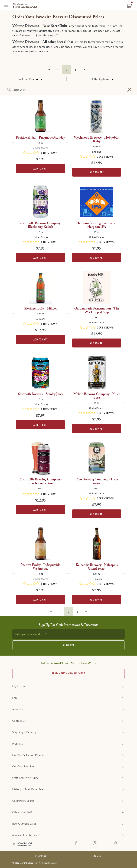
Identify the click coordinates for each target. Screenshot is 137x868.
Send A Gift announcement (68, 674)
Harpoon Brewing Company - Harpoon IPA (97, 225)
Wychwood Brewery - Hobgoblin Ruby (97, 140)
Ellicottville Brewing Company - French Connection (40, 481)
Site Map (97, 856)
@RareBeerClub (24, 846)
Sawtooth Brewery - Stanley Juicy (40, 394)
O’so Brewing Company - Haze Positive (97, 481)
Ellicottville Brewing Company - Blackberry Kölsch (40, 225)
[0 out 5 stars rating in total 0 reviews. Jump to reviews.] (40, 153)
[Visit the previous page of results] (49, 69)
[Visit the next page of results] (84, 69)
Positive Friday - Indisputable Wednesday (40, 567)
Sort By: (23, 79)
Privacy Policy (40, 856)
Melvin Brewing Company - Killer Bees (97, 396)
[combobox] (74, 90)
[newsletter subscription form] (68, 634)
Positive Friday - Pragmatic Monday (40, 138)
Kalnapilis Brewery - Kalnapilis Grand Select (97, 567)
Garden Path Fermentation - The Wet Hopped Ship (97, 311)
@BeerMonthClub (25, 843)
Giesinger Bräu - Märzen (40, 309)
